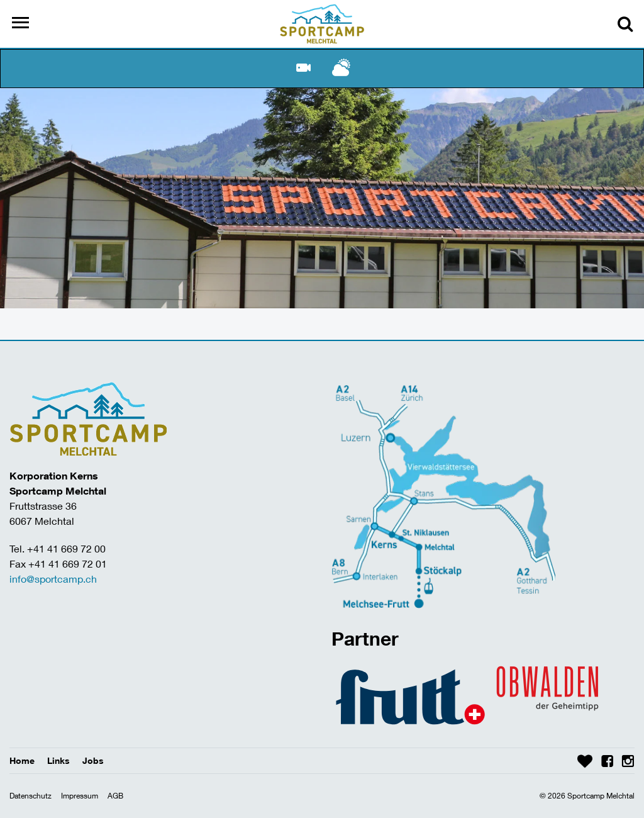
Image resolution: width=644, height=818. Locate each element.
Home (22, 760)
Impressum (80, 796)
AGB (115, 796)
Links (58, 760)
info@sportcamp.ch (53, 579)
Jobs (93, 760)
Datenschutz (31, 796)
